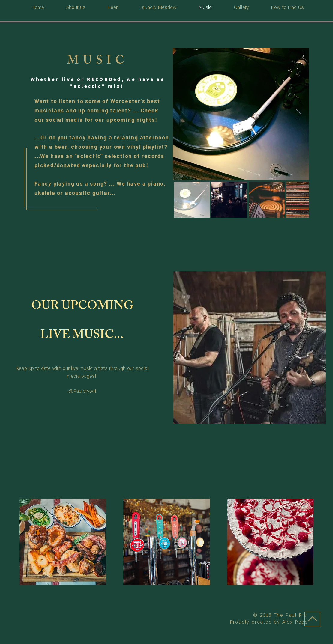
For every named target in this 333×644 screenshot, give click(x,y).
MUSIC (97, 62)
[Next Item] (299, 114)
